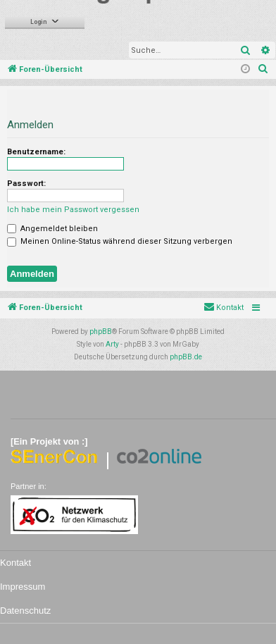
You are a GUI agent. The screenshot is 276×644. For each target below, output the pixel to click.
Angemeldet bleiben (52, 229)
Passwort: (26, 184)
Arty (112, 344)
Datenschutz (25, 611)
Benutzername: (36, 152)
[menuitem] (263, 70)
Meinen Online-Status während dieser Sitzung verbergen (120, 241)
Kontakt (15, 563)
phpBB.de (186, 357)
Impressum (23, 587)
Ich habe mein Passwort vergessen (73, 210)
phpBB (101, 332)
